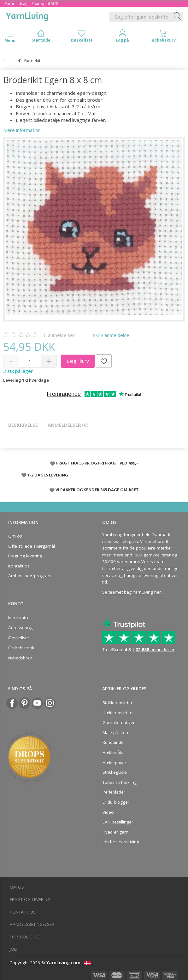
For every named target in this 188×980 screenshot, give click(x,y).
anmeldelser (59, 335)
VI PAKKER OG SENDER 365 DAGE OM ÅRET (97, 490)
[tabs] (163, 37)
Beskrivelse (23, 425)
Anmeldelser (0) (68, 425)
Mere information (22, 130)
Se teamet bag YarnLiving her (132, 592)
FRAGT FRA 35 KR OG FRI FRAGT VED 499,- (97, 463)
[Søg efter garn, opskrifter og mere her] (178, 17)
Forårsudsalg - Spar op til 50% (32, 4)
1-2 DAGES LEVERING (48, 475)
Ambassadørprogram (30, 576)
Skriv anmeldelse (111, 335)
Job (13, 949)
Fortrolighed (25, 937)
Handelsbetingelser (32, 924)
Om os (15, 536)
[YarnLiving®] (27, 15)
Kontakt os (19, 566)
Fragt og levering (25, 556)
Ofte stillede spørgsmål (32, 546)
